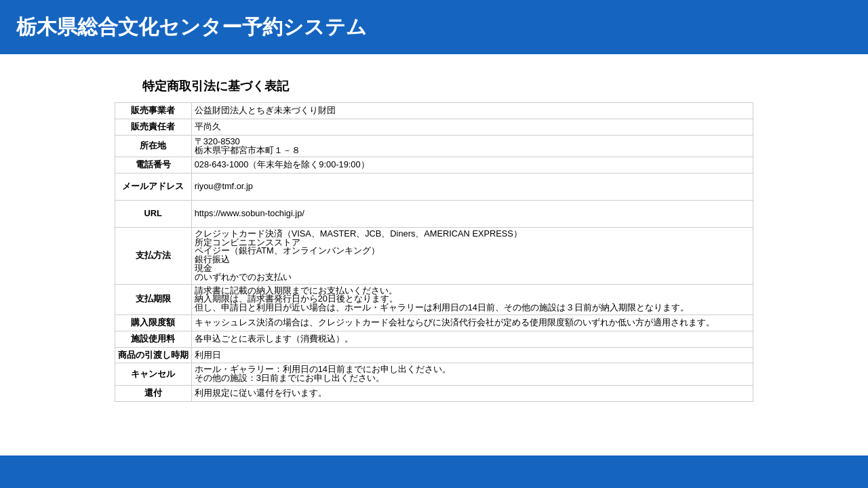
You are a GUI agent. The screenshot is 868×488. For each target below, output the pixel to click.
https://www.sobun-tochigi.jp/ (250, 213)
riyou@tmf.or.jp (224, 186)
